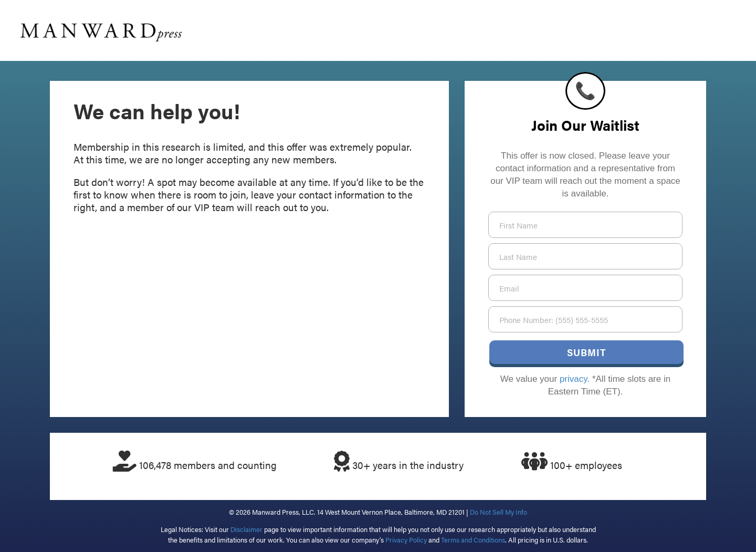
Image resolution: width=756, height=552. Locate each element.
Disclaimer (246, 529)
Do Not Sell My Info (498, 512)
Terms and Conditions (473, 540)
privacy (574, 379)
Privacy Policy (406, 540)
